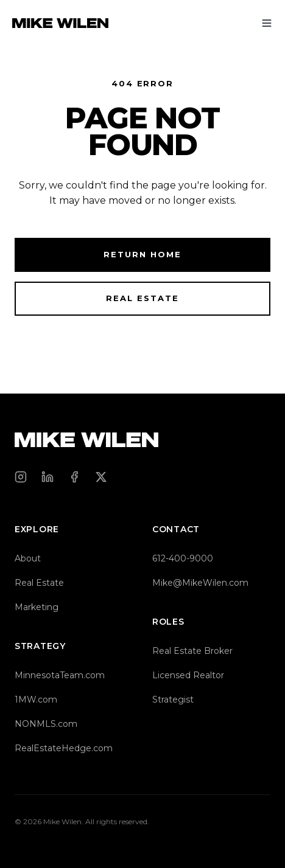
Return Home (142, 254)
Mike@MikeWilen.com (200, 583)
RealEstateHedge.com (64, 748)
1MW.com (36, 700)
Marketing (37, 607)
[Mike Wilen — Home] (60, 23)
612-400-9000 (183, 558)
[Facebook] (74, 477)
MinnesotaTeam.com (60, 675)
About (28, 558)
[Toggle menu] (267, 23)
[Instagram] (21, 477)
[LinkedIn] (47, 477)
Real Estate (142, 298)
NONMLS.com (46, 724)
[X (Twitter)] (101, 477)
